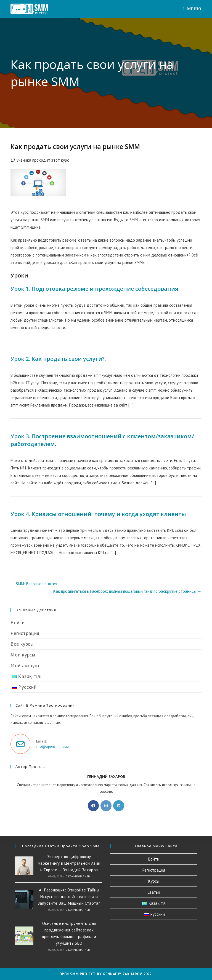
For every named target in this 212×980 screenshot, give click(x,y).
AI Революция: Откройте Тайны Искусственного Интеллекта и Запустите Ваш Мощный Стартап (69, 897)
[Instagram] (106, 806)
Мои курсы (23, 655)
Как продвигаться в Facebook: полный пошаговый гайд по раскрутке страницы (127, 591)
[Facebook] (93, 806)
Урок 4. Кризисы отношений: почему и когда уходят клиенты (98, 514)
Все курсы (22, 644)
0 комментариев (78, 876)
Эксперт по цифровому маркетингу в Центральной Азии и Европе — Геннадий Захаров (69, 863)
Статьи (154, 892)
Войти (18, 622)
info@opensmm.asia (52, 747)
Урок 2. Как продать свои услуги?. (58, 359)
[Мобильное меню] (192, 9)
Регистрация (25, 633)
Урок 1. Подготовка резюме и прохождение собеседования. (95, 289)
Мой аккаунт (25, 665)
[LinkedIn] (119, 806)
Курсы (154, 881)
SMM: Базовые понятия (34, 584)
